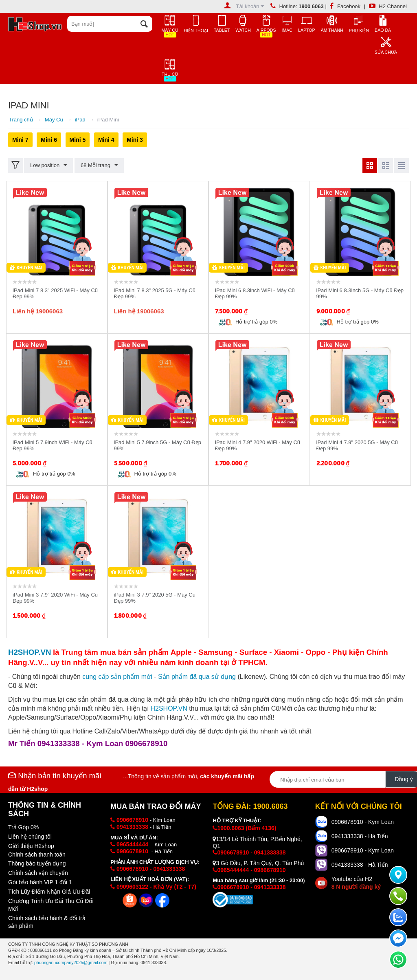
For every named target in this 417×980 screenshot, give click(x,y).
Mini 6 (49, 140)
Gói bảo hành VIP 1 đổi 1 (40, 882)
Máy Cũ (54, 120)
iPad (80, 120)
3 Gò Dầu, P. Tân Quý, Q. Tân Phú (258, 863)
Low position (48, 165)
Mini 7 (20, 140)
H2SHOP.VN (169, 708)
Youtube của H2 (356, 883)
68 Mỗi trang (99, 165)
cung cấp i (117, 677)
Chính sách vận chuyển (38, 873)
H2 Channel (388, 6)
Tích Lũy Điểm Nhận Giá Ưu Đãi (49, 892)
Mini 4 (106, 140)
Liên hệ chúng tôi (30, 837)
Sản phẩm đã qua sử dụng (197, 677)
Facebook (345, 6)
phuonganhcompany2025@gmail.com (71, 962)
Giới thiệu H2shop (31, 846)
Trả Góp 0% (23, 827)
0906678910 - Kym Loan (363, 822)
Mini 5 (78, 140)
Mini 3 (135, 140)
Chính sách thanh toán (37, 854)
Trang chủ (21, 120)
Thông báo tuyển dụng (37, 863)
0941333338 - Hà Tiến (360, 836)
